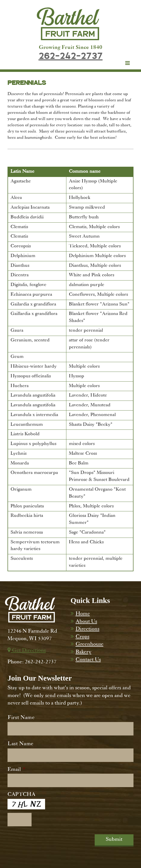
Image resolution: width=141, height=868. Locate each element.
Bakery (84, 652)
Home (83, 614)
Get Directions (27, 651)
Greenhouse (90, 645)
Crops (83, 637)
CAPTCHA (21, 795)
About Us (86, 622)
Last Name (21, 744)
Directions (88, 629)
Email (16, 770)
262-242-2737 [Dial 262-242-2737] (71, 56)
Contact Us (88, 660)
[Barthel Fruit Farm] (68, 24)
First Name (21, 718)
